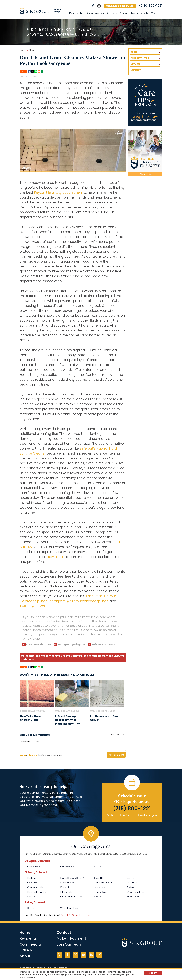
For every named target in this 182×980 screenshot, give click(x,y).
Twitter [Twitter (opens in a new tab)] (75, 955)
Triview (130, 887)
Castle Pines (34, 867)
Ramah (131, 878)
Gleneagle (66, 892)
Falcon (31, 897)
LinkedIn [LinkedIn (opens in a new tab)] (91, 955)
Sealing (65, 656)
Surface (136, 70)
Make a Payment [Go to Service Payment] (71, 938)
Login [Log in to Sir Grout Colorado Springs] (23, 755)
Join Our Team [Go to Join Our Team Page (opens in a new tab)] (69, 944)
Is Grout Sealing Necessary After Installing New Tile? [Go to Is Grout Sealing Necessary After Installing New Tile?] (68, 720)
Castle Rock (67, 867)
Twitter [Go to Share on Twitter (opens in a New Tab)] (32, 71)
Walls (110, 656)
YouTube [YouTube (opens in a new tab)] (83, 955)
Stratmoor (133, 883)
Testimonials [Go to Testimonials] (139, 13)
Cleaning (54, 656)
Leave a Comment (35, 735)
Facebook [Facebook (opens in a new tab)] (68, 955)
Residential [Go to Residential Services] (77, 13)
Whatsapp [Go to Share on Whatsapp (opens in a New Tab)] (36, 71)
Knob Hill (98, 878)
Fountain (65, 887)
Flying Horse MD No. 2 (72, 878)
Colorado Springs (37, 892)
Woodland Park (69, 908)
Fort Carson (67, 883)
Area (134, 52)
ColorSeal (77, 656)
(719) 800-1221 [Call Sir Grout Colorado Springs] (151, 6)
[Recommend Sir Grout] (145, 153)
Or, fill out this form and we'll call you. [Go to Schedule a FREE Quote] (132, 815)
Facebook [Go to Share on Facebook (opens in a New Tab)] (29, 71)
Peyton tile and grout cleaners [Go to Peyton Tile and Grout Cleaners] (58, 192)
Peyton (98, 897)
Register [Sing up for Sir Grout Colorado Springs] (33, 755)
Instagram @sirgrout (71, 644)
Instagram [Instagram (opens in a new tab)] (60, 955)
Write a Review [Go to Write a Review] (93, 6)
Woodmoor (133, 897)
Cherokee (33, 883)
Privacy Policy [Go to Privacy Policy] (114, 972)
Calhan (31, 878)
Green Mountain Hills (72, 897)
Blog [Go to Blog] (31, 50)
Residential (90, 656)
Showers (119, 656)
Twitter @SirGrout (34, 606)
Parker (97, 867)
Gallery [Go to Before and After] (112, 13)
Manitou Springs (103, 883)
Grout (45, 656)
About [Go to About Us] (124, 13)
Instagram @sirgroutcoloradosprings (78, 601)
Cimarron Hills (35, 887)
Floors (102, 656)
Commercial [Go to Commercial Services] (96, 13)
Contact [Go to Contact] (157, 13)
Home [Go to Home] (23, 50)
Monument (100, 887)
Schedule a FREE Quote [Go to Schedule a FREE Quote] (120, 6)
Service (135, 64)
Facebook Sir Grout (39, 644)
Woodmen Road (136, 892)
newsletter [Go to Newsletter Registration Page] (55, 557)
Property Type (140, 58)
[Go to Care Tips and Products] (145, 102)
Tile (38, 656)
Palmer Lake (101, 892)
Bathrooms (28, 659)
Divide (31, 908)
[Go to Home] (42, 11)
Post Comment (116, 755)
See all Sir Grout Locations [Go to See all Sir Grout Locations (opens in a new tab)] (75, 915)
